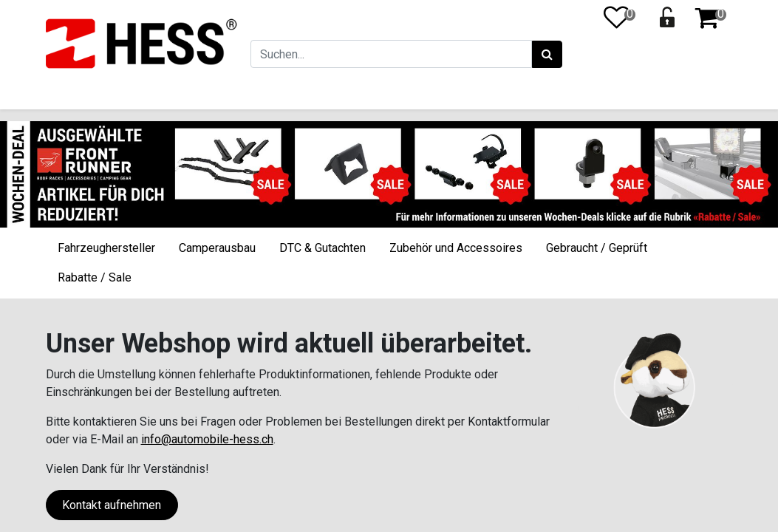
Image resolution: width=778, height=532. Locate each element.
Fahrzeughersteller (106, 248)
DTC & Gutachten (323, 248)
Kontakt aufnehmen (112, 505)
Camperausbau (217, 248)
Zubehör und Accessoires (456, 248)
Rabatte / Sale (95, 277)
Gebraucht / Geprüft (597, 248)
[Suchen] (546, 55)
